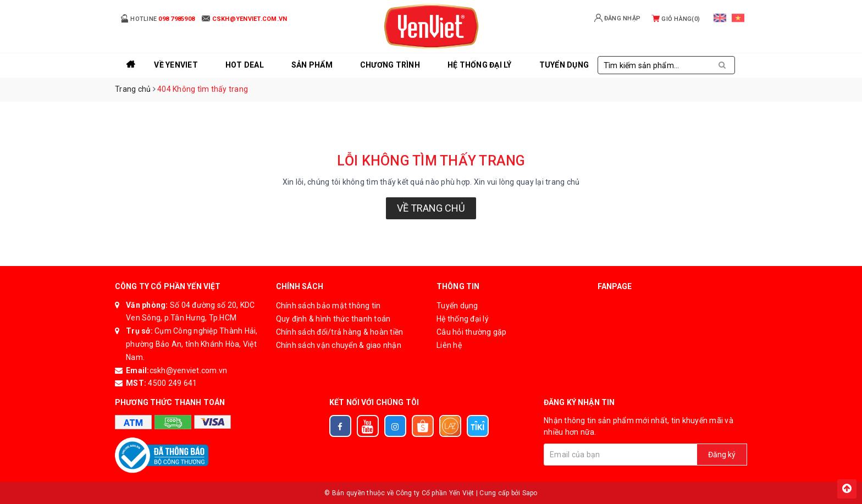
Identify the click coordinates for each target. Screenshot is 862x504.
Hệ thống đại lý (480, 65)
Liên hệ (449, 345)
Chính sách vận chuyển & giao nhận (339, 345)
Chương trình (390, 65)
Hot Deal (245, 65)
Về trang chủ (431, 208)
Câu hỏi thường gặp (472, 332)
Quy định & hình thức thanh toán (333, 319)
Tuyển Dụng (564, 65)
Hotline (158, 18)
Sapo (530, 493)
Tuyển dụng (457, 306)
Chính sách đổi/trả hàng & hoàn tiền (340, 332)
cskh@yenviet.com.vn (189, 370)
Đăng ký (722, 455)
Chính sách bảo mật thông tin (328, 306)
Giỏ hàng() (676, 19)
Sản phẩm (312, 65)
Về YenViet (176, 65)
